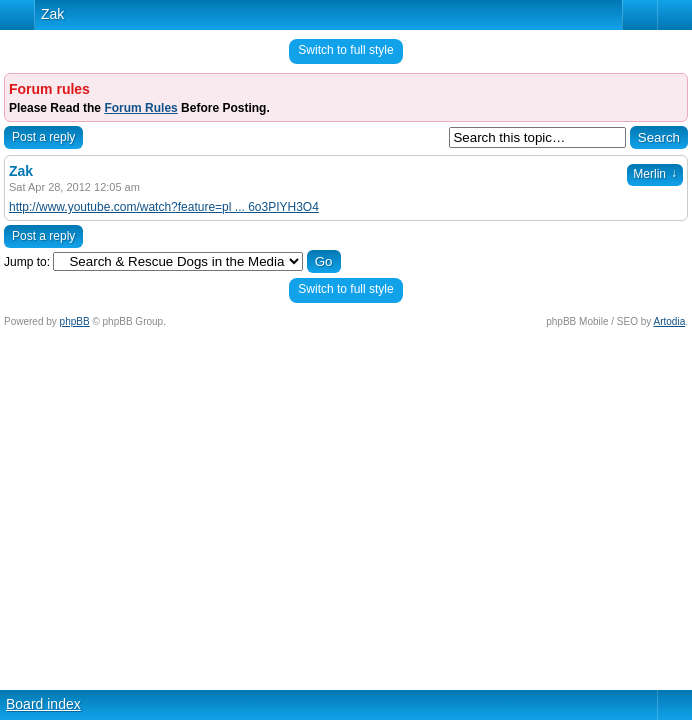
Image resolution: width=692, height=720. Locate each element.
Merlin (655, 174)
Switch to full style (345, 50)
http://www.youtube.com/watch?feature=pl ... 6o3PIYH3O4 (164, 207)
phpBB (75, 321)
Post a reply (43, 137)
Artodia (670, 321)
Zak (52, 14)
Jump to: (27, 262)
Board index (43, 704)
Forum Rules (140, 108)
